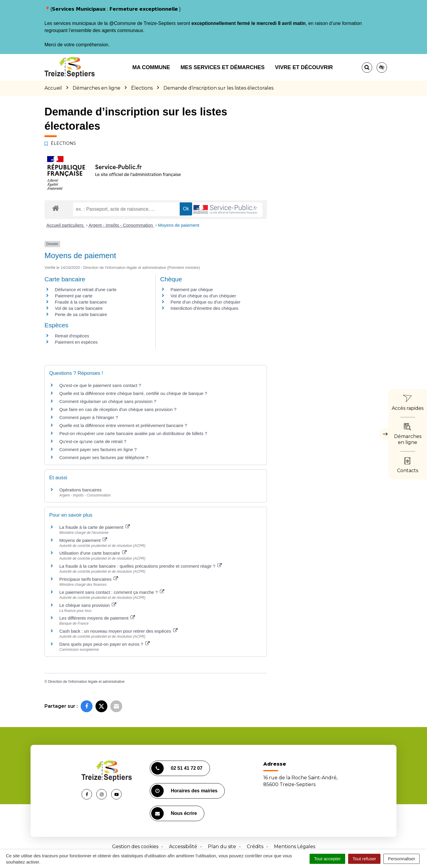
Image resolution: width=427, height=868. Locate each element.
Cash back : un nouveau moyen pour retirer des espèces (118, 631)
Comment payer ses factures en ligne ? (98, 449)
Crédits (255, 846)
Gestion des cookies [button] (135, 846)
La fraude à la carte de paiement (95, 527)
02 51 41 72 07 (177, 768)
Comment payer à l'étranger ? (89, 417)
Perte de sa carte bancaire (81, 314)
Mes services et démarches (223, 67)
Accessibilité (183, 846)
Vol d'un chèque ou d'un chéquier (203, 296)
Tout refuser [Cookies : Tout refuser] (364, 859)
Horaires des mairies (184, 791)
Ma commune (151, 67)
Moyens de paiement (179, 225)
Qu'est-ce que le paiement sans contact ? (100, 385)
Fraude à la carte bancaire (81, 302)
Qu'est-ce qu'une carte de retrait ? (93, 441)
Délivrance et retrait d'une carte (86, 289)
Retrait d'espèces (72, 336)
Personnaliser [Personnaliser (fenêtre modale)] (401, 859)
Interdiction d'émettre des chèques (204, 308)
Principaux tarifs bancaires (89, 579)
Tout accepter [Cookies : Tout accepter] (327, 859)
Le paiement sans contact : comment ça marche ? (112, 592)
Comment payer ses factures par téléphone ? (104, 457)
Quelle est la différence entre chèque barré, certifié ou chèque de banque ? (134, 393)
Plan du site (222, 846)
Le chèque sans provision (88, 605)
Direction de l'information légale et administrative (86, 682)
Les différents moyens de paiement (97, 618)
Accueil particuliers (66, 225)
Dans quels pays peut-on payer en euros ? (105, 644)
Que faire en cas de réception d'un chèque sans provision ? (118, 409)
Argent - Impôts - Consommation (121, 225)
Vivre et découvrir (304, 67)
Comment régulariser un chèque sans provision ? (108, 401)
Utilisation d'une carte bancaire (93, 553)
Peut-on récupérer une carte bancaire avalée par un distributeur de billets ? (133, 433)
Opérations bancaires (81, 490)
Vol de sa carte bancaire (79, 308)
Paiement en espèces (76, 342)
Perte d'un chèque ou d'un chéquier (205, 302)
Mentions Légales (295, 846)
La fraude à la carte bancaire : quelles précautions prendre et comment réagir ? (141, 566)
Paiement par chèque (192, 289)
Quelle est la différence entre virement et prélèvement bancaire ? (123, 425)
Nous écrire (174, 813)
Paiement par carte (74, 296)
